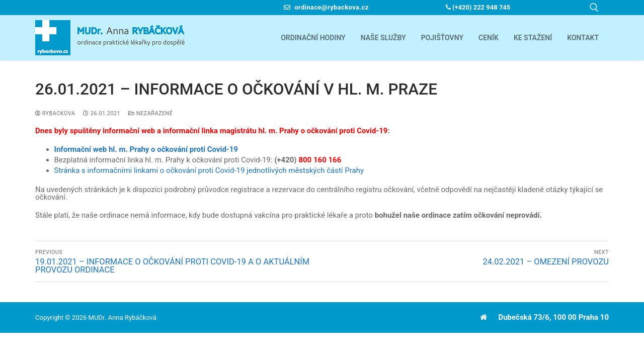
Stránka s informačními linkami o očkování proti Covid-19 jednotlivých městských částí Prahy (209, 170)
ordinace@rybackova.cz (326, 7)
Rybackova (55, 113)
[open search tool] (594, 8)
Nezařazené (150, 113)
